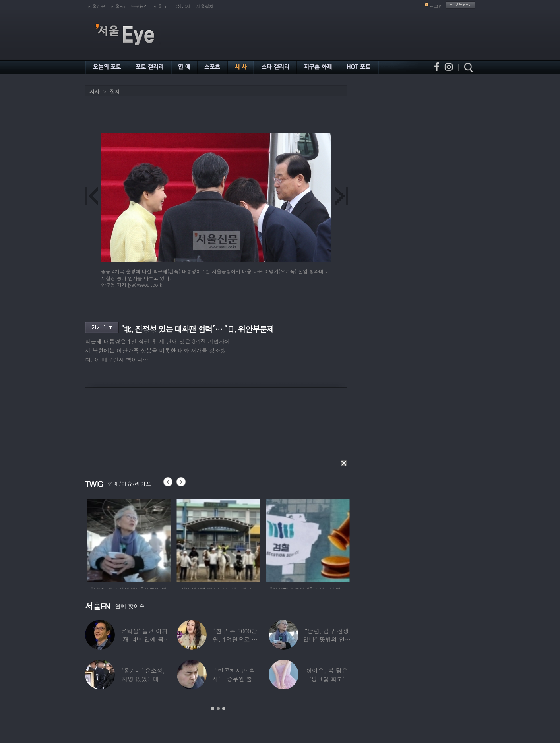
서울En (160, 6)
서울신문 (97, 6)
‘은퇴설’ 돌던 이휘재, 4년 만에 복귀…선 (143, 639)
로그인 (436, 6)
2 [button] (218, 708)
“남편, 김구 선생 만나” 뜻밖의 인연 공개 (327, 639)
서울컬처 (205, 6)
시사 (94, 92)
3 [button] (224, 708)
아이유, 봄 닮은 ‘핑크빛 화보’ (327, 675)
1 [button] (213, 708)
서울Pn (118, 6)
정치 (114, 92)
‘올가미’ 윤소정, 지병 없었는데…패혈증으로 (143, 679)
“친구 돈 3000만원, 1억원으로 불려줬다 (235, 639)
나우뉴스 (139, 6)
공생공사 (182, 6)
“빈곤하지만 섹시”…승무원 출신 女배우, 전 (235, 679)
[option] (151, 539)
